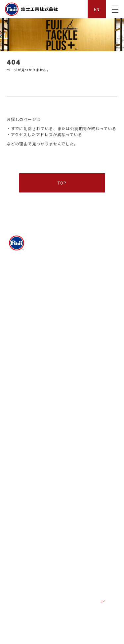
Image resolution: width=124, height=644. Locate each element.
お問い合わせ (79, 529)
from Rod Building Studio (91, 457)
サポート (15, 516)
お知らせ (15, 351)
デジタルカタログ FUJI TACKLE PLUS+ (88, 445)
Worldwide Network (30, 457)
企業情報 (15, 273)
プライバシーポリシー (28, 552)
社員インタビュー (28, 493)
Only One (20, 391)
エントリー (77, 493)
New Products (80, 391)
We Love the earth (29, 296)
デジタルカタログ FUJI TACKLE (32, 403)
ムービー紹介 (20, 319)
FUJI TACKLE (20, 378)
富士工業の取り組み (85, 287)
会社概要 (19, 287)
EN (97, 9)
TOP (62, 183)
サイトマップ (20, 573)
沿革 (70, 296)
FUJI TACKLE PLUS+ (28, 429)
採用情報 (15, 480)
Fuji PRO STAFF (23, 335)
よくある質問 (23, 529)
